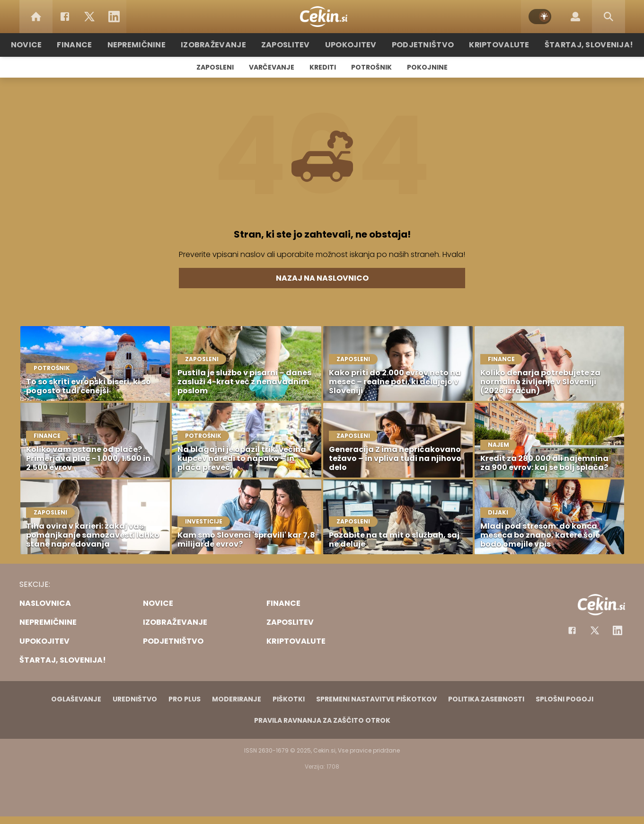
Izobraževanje (224, 45)
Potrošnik (371, 67)
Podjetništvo (418, 45)
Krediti (323, 67)
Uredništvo (135, 699)
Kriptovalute (489, 45)
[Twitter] (89, 17)
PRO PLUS (185, 699)
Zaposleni (215, 67)
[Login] (575, 17)
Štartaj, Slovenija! (572, 45)
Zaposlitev (291, 45)
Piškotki (289, 699)
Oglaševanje (76, 699)
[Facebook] (65, 17)
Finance (93, 45)
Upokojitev (351, 45)
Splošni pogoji (565, 699)
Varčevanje (272, 67)
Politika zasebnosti (486, 699)
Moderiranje (237, 699)
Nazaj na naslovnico (322, 278)
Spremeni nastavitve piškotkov (376, 699)
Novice (47, 45)
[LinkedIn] (114, 17)
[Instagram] (618, 630)
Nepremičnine (152, 45)
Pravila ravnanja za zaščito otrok (322, 720)
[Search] (609, 17)
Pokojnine (427, 67)
